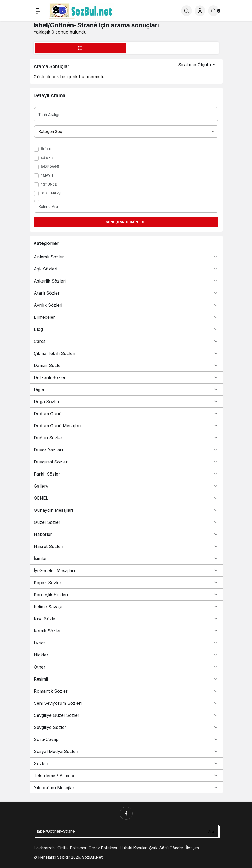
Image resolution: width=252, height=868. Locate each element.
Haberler (126, 534)
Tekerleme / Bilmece (126, 776)
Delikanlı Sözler (126, 377)
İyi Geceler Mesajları (126, 570)
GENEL (126, 498)
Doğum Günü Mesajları (126, 426)
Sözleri (126, 763)
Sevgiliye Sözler (126, 727)
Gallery (126, 486)
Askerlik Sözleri (126, 281)
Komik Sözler (126, 631)
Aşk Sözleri (126, 269)
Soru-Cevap (126, 739)
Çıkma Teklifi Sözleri (126, 353)
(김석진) (47, 158)
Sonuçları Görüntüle (126, 222)
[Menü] (39, 11)
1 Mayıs (47, 175)
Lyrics (126, 643)
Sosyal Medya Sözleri (126, 751)
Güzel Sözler (126, 522)
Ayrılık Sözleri (126, 305)
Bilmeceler (126, 317)
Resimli (126, 679)
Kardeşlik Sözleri (126, 595)
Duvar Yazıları (126, 450)
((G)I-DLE (48, 149)
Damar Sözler (126, 365)
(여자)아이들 (50, 167)
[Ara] (187, 11)
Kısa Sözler (126, 619)
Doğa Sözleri (126, 402)
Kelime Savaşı (126, 607)
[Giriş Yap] (200, 11)
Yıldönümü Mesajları (126, 788)
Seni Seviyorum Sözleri (126, 703)
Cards (126, 341)
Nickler (126, 655)
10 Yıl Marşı (51, 193)
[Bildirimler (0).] (213, 11)
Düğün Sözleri (126, 438)
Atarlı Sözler (126, 293)
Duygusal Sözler (126, 462)
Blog (126, 329)
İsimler (126, 558)
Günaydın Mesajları (126, 510)
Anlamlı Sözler (126, 257)
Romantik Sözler (126, 691)
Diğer (126, 390)
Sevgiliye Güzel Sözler (126, 715)
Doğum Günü (126, 414)
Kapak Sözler (126, 583)
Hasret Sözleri (126, 546)
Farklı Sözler (126, 474)
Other (126, 667)
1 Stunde (49, 184)
